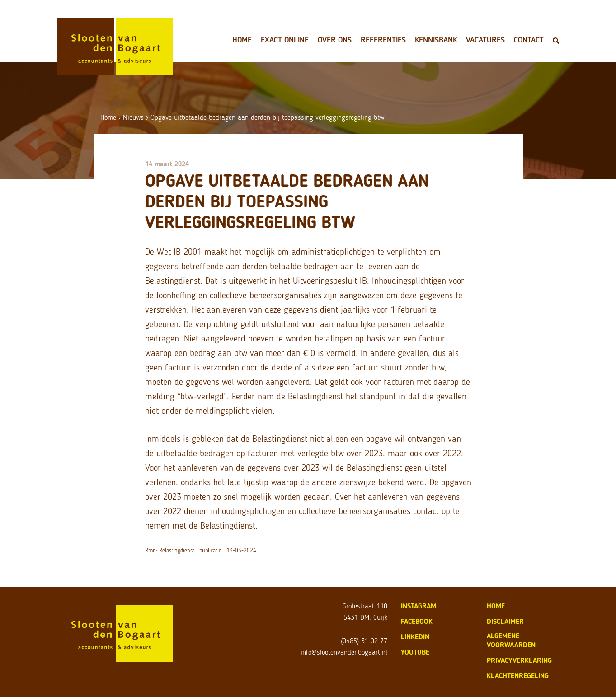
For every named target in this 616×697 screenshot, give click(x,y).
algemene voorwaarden (511, 640)
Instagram (419, 606)
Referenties (383, 40)
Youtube (415, 652)
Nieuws (133, 117)
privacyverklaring (519, 660)
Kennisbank (436, 40)
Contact (529, 40)
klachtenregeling (518, 676)
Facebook (417, 621)
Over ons (335, 40)
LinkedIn (415, 637)
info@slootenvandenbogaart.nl (344, 652)
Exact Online (285, 40)
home (496, 606)
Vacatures (485, 40)
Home (242, 40)
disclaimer (505, 621)
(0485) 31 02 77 (364, 641)
